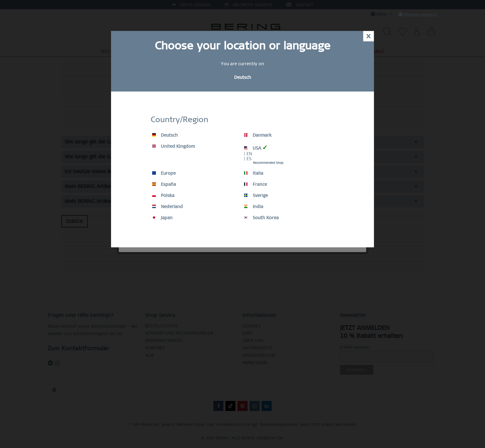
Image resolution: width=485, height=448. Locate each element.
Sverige (256, 195)
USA (256, 148)
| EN (248, 154)
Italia (254, 173)
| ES (248, 159)
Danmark (258, 135)
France (255, 184)
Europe (164, 173)
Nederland (167, 207)
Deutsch (165, 135)
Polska (163, 195)
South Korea (261, 218)
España (164, 184)
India (254, 207)
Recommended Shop (268, 163)
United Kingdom (174, 146)
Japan (162, 218)
